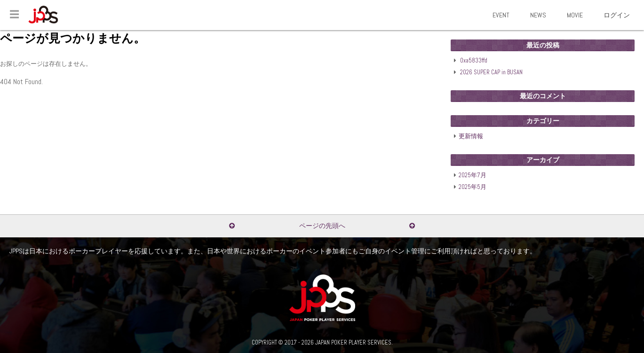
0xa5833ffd (474, 61)
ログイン (617, 15)
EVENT (501, 15)
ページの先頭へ (322, 226)
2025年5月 (473, 187)
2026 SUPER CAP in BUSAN (491, 72)
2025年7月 (473, 175)
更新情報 (471, 136)
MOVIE (575, 15)
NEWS (538, 15)
